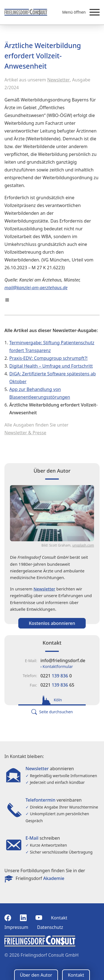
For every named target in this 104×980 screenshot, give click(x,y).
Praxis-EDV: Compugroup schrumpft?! (49, 358)
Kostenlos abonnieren (52, 623)
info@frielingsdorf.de (63, 660)
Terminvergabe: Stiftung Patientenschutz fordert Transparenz (52, 346)
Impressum (16, 927)
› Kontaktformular (57, 666)
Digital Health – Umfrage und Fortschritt (51, 366)
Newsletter (58, 80)
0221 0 (56, 676)
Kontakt (59, 918)
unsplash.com (83, 545)
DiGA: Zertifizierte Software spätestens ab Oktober (53, 378)
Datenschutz (50, 927)
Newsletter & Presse (25, 433)
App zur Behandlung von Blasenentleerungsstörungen (40, 393)
